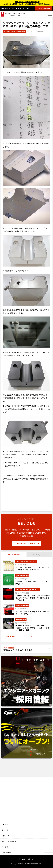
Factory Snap (39, 554)
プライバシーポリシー (26, 859)
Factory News (14, 554)
